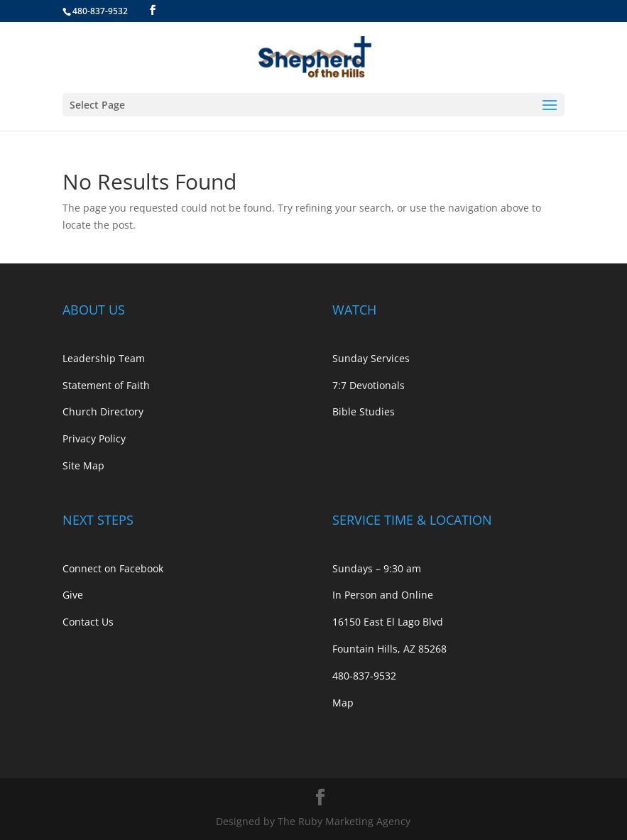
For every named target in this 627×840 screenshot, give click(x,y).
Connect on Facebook (113, 568)
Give (73, 595)
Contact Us (88, 622)
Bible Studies (364, 411)
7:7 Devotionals (369, 385)
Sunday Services (371, 358)
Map (343, 703)
